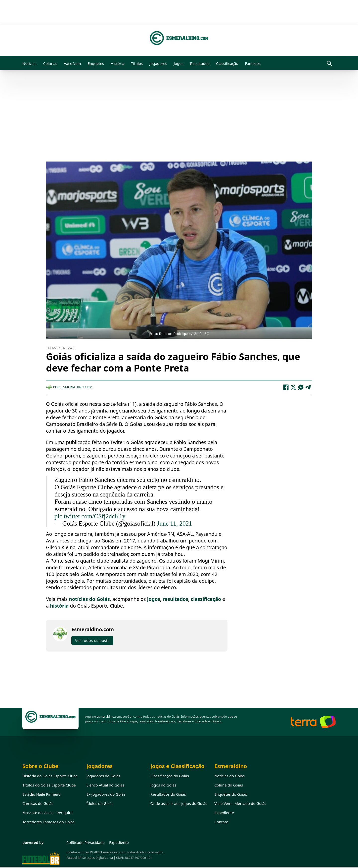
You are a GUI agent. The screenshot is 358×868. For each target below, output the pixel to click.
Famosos (253, 63)
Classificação (227, 63)
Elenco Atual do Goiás (105, 785)
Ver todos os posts (92, 640)
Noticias (29, 63)
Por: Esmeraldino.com (69, 387)
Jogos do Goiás (163, 785)
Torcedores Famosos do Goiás (48, 822)
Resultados (200, 63)
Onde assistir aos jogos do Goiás (179, 803)
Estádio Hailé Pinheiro (42, 794)
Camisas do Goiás (38, 803)
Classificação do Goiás (170, 776)
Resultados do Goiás (168, 794)
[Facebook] (286, 387)
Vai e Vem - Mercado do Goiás (240, 803)
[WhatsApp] (301, 387)
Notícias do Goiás (229, 776)
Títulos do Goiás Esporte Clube (49, 785)
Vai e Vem (72, 63)
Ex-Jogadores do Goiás (106, 794)
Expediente (224, 813)
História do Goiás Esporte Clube (50, 776)
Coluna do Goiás (229, 785)
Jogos (179, 63)
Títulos (137, 63)
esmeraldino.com (109, 717)
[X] (293, 387)
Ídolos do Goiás (100, 803)
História (117, 63)
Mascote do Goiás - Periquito (47, 813)
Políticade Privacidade (86, 842)
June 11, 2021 (175, 523)
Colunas (50, 63)
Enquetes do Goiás (231, 794)
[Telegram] (308, 387)
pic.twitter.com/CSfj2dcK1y (90, 516)
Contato (221, 822)
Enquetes (96, 63)
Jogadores (158, 63)
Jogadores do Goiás (103, 776)
